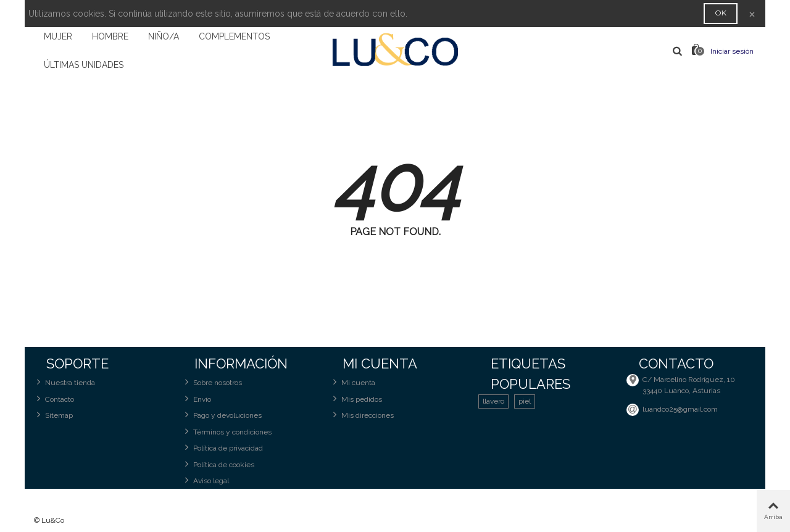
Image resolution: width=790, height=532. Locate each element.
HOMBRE (110, 36)
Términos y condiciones (227, 432)
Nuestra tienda (64, 382)
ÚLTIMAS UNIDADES (84, 65)
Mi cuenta (353, 382)
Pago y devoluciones (222, 415)
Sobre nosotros (212, 382)
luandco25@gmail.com (680, 409)
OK (721, 13)
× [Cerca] (752, 13)
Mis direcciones (362, 415)
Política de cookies (218, 464)
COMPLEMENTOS (234, 36)
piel (525, 401)
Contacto (54, 399)
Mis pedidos (356, 399)
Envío (197, 399)
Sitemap (53, 415)
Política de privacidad (222, 448)
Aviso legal (206, 480)
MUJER (58, 36)
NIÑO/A (164, 36)
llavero (493, 401)
